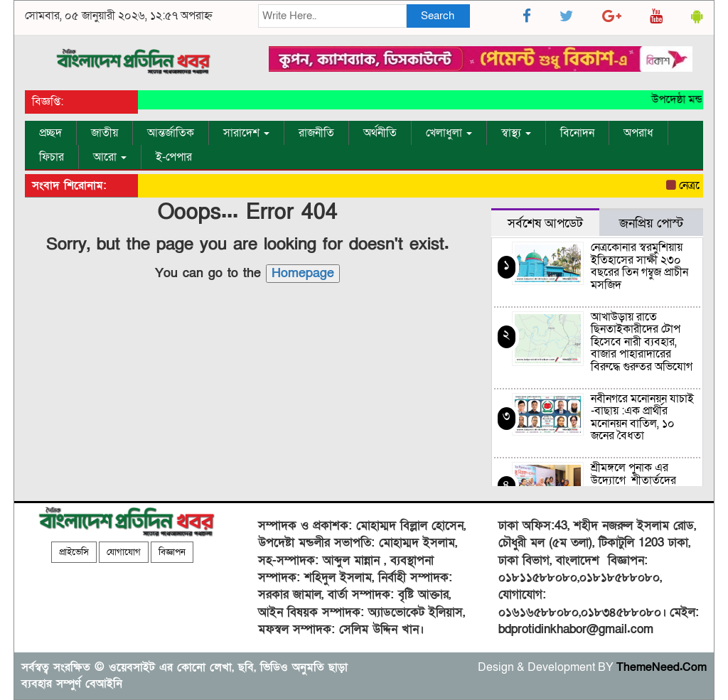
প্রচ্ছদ (50, 133)
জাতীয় (105, 133)
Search (438, 16)
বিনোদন (577, 133)
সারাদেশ (246, 133)
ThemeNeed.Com (662, 667)
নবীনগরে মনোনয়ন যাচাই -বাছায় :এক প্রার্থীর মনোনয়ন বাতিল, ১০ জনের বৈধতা (642, 418)
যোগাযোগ (124, 552)
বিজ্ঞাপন (172, 552)
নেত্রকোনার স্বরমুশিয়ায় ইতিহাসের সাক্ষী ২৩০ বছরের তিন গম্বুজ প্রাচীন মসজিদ (639, 266)
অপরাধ (638, 133)
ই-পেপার (174, 157)
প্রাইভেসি (74, 552)
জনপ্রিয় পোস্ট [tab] (651, 223)
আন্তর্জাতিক (171, 133)
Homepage (303, 273)
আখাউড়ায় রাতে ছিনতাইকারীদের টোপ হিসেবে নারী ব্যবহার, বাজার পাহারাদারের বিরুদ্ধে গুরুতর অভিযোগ (642, 342)
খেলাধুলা (449, 133)
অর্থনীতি (380, 133)
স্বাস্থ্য (516, 133)
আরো (110, 157)
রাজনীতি (316, 133)
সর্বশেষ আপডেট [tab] (545, 223)
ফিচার (52, 157)
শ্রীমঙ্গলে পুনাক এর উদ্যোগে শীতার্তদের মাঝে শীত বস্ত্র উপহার (635, 480)
